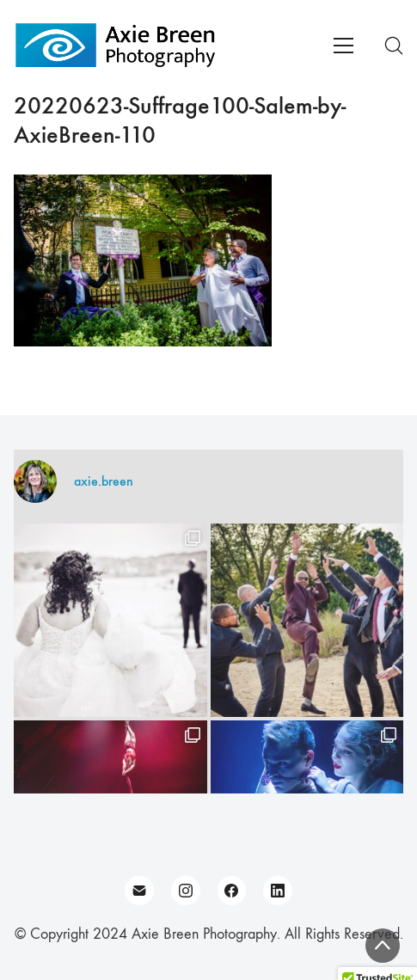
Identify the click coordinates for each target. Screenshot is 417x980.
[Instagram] (186, 891)
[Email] (139, 891)
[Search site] (394, 46)
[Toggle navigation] (343, 46)
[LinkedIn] (278, 891)
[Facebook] (232, 891)
